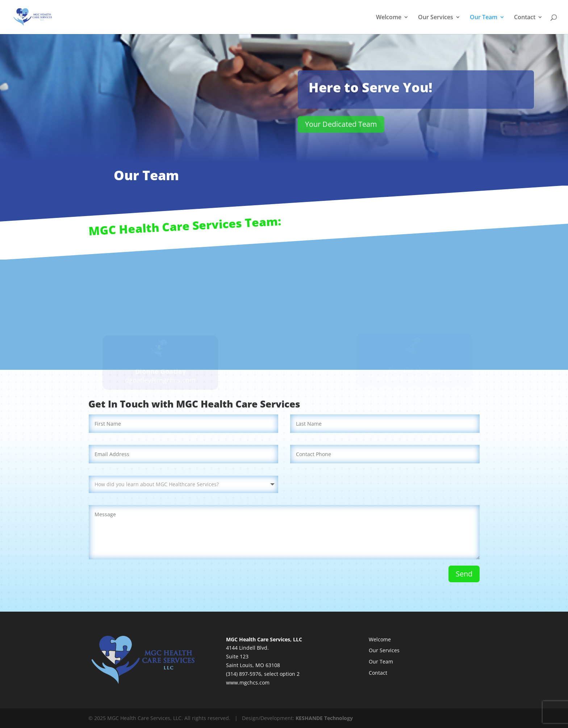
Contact (525, 18)
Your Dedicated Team (341, 126)
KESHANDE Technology (324, 718)
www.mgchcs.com (248, 682)
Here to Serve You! (370, 89)
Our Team (484, 18)
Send (464, 574)
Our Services (436, 18)
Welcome (389, 18)
